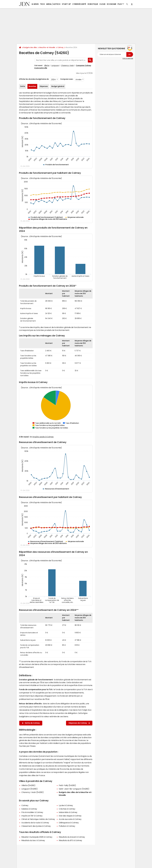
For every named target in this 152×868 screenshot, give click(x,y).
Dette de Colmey (31, 723)
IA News (35, 4)
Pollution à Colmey (67, 826)
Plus (121, 4)
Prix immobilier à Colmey (32, 812)
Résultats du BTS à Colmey (70, 840)
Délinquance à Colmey (69, 823)
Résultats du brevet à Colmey (72, 837)
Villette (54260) (28, 785)
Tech (42, 4)
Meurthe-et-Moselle (47, 47)
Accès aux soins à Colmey (70, 819)
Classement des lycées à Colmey (36, 826)
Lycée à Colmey (66, 805)
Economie (112, 4)
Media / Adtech (53, 4)
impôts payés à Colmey (43, 437)
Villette (47, 65)
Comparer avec (66, 79)
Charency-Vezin (67, 65)
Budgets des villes (30, 47)
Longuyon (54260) (29, 789)
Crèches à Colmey (67, 809)
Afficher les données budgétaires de (34, 79)
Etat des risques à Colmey (70, 816)
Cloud (102, 4)
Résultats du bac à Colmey (33, 840)
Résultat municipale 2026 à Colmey (37, 837)
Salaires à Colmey (29, 809)
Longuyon (55, 65)
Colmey (60, 47)
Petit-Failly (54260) (67, 785)
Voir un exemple (128, 58)
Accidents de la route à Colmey (35, 823)
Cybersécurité (79, 4)
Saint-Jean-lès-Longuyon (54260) (74, 789)
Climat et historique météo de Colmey (38, 819)
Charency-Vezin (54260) (32, 792)
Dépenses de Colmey (79, 723)
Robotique (93, 4)
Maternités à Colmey (68, 812)
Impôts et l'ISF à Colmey (32, 816)
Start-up (66, 4)
